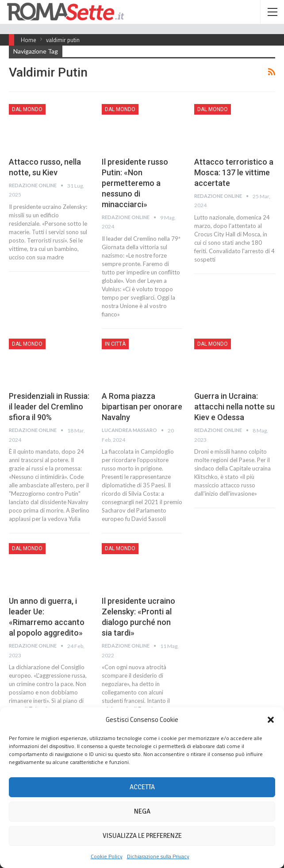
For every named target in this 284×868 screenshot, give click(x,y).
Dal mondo (27, 109)
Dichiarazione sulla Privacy (158, 856)
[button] (271, 720)
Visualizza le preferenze (142, 836)
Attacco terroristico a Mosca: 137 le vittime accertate (234, 172)
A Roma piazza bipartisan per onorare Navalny (142, 407)
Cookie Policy (107, 856)
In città (115, 344)
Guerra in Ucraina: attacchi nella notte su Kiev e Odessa (234, 407)
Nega (142, 811)
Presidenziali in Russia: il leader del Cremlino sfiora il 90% (49, 407)
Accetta (142, 787)
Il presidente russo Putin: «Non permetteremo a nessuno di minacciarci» (135, 183)
